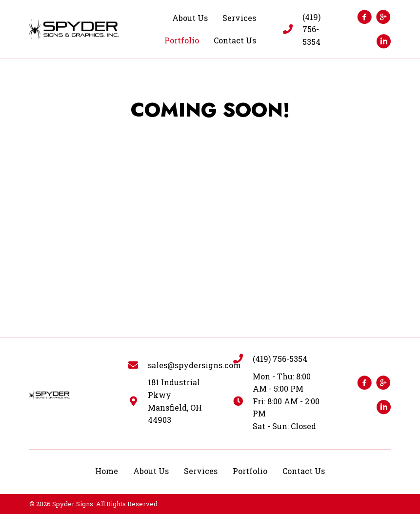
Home (107, 471)
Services (201, 471)
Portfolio (250, 471)
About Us (151, 471)
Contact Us (304, 471)
